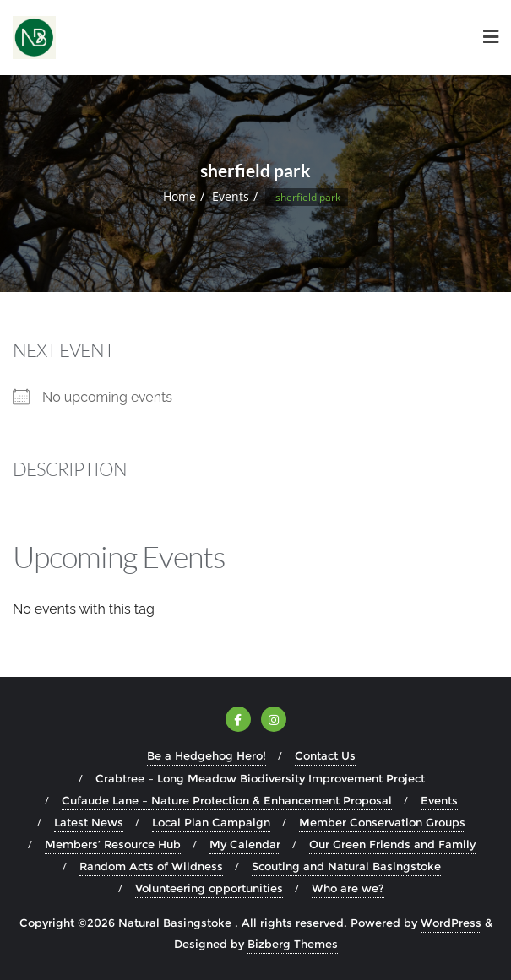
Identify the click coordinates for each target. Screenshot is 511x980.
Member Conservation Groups (382, 822)
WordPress (451, 923)
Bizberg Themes (293, 944)
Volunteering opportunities (209, 888)
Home (179, 196)
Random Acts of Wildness (151, 866)
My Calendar (245, 844)
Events (231, 196)
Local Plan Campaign (211, 822)
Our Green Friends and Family (392, 844)
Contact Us (325, 755)
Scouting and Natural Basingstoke (346, 866)
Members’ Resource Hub (113, 844)
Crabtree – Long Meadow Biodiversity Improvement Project (260, 778)
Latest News (89, 822)
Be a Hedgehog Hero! (207, 755)
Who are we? (348, 888)
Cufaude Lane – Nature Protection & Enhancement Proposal (227, 800)
